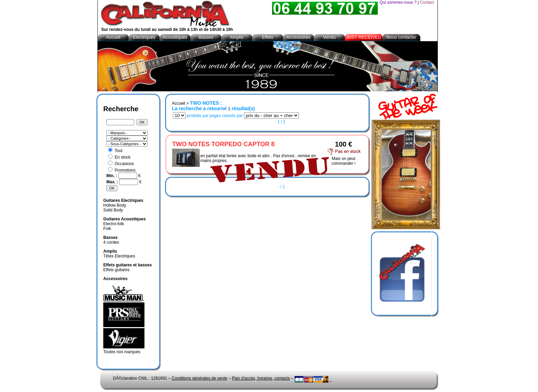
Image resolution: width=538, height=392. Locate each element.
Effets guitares (116, 270)
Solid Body (113, 210)
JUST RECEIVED (364, 37)
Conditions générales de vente (199, 378)
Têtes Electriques (119, 256)
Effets (267, 37)
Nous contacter (401, 37)
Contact (427, 2)
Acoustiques (175, 37)
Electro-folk (114, 224)
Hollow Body (115, 205)
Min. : (112, 176)
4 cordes (111, 242)
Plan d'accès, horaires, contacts (261, 378)
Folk (107, 229)
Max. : (113, 182)
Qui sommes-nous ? (398, 2)
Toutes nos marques (122, 352)
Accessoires (299, 37)
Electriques (144, 37)
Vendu (330, 37)
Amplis (237, 37)
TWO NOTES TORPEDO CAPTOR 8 (223, 144)
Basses (206, 37)
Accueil (179, 103)
